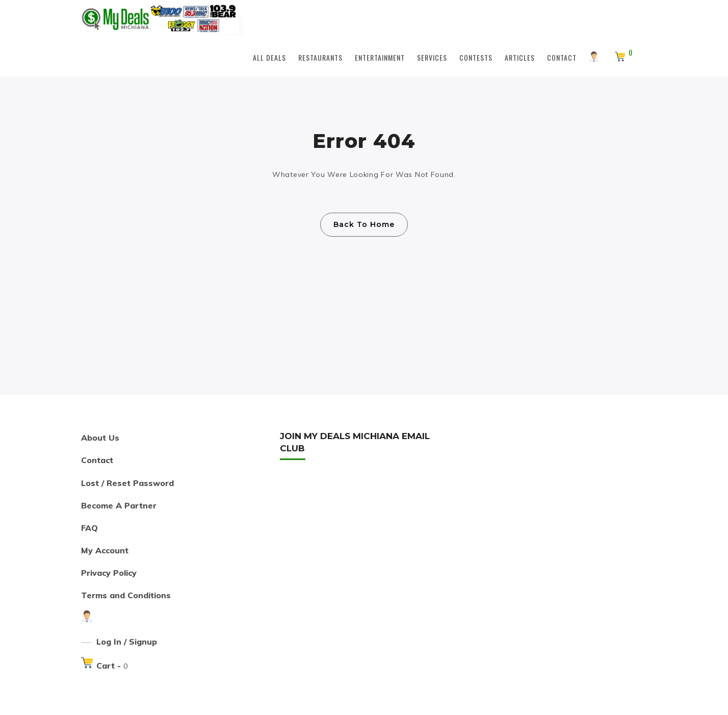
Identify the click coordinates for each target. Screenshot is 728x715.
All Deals (269, 57)
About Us (100, 438)
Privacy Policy (109, 573)
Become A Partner (119, 505)
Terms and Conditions (126, 595)
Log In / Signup (127, 642)
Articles (520, 57)
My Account (105, 550)
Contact (562, 57)
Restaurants (320, 57)
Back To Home (364, 224)
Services (432, 57)
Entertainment (380, 57)
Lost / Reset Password (127, 483)
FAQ (89, 528)
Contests (476, 57)
